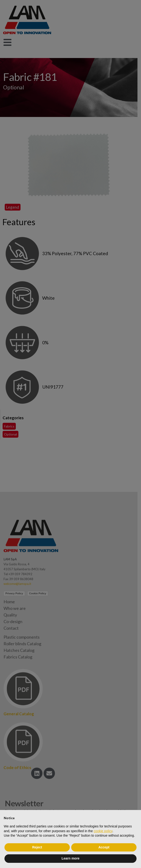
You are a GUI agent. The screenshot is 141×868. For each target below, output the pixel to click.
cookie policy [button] (103, 831)
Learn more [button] (70, 858)
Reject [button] (37, 847)
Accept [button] (104, 847)
